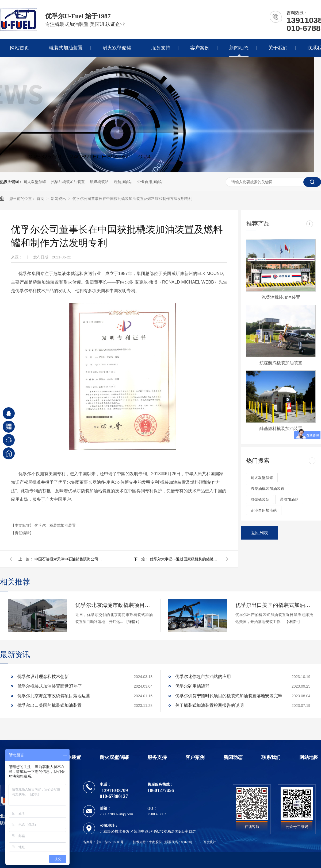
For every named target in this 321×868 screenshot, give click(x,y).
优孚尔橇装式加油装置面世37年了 (50, 686)
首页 (41, 199)
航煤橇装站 (99, 182)
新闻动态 (239, 48)
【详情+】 (133, 622)
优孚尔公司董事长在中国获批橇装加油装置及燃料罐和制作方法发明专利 (132, 199)
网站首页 (20, 48)
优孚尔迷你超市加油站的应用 (203, 677)
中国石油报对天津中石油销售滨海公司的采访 (69, 559)
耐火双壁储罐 (117, 48)
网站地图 (309, 757)
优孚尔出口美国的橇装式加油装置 (274, 605)
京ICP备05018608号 (110, 842)
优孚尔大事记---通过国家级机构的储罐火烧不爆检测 (185, 559)
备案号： (90, 842)
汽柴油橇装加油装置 (68, 182)
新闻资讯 (59, 199)
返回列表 (259, 533)
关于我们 (278, 48)
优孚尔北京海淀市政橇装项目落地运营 (114, 605)
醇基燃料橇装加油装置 (281, 429)
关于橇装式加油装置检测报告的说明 (209, 705)
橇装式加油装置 (66, 48)
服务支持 (161, 48)
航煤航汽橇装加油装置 (281, 363)
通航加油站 (123, 182)
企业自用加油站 (150, 182)
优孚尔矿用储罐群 (192, 686)
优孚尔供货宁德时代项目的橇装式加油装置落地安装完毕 (229, 696)
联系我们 (271, 757)
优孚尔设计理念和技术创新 (43, 677)
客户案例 (200, 48)
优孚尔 (41, 525)
